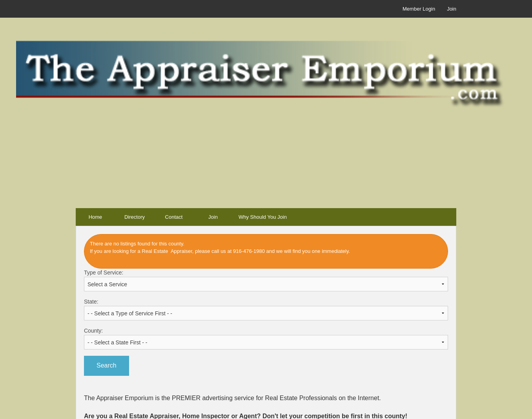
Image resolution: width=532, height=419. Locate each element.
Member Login (419, 9)
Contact (174, 217)
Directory (135, 217)
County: (266, 338)
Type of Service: (266, 280)
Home (96, 217)
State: (266, 309)
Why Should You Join (263, 217)
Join (452, 9)
